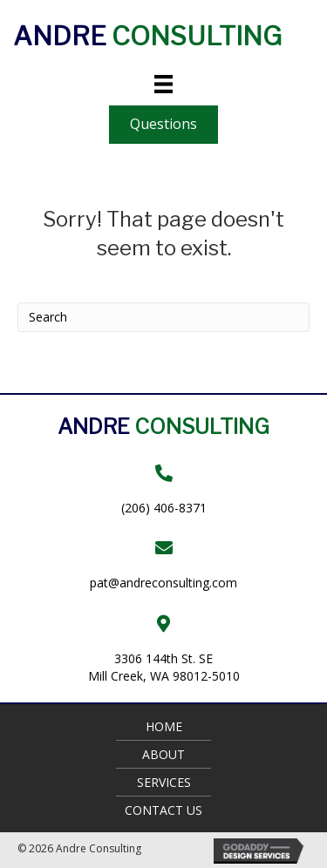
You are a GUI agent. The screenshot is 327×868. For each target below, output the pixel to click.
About (163, 754)
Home (164, 726)
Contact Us (163, 810)
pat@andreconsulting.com (163, 583)
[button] (163, 124)
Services (164, 782)
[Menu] (163, 84)
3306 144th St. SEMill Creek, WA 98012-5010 (164, 667)
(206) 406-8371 (164, 508)
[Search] (163, 317)
